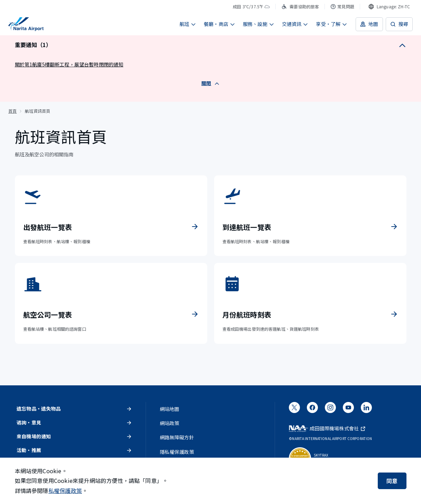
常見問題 (342, 6)
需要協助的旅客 (300, 6)
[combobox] (389, 7)
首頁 (12, 111)
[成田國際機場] (26, 24)
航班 (188, 24)
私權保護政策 (65, 491)
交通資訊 (295, 24)
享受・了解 (332, 24)
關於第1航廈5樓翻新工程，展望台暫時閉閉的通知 (69, 64)
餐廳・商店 (219, 24)
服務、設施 (259, 24)
